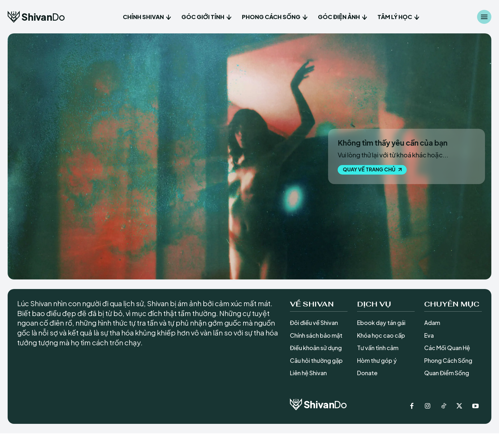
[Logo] (36, 17)
